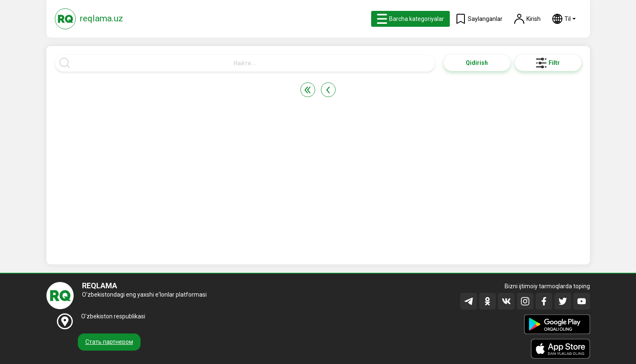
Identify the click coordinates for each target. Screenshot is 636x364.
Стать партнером (109, 342)
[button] (564, 19)
